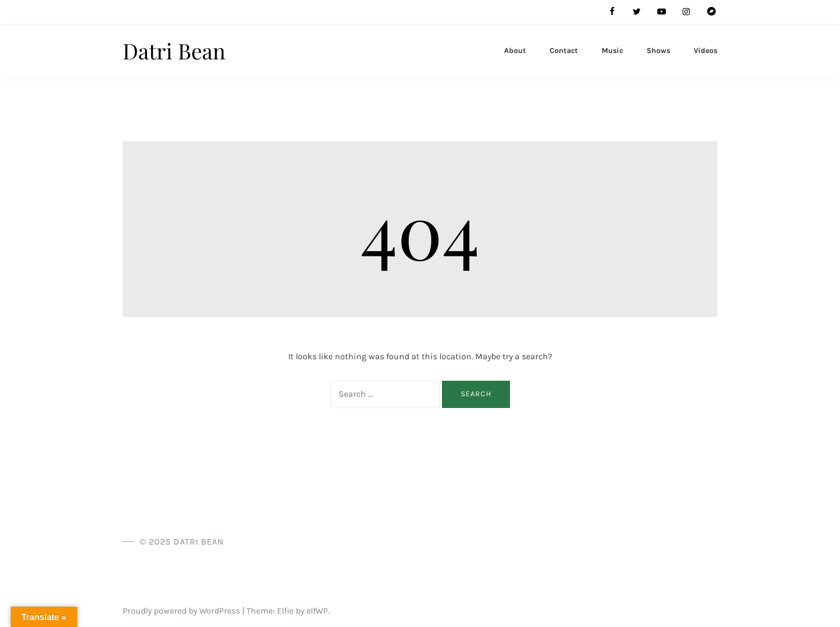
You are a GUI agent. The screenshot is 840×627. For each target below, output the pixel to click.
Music (612, 51)
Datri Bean (174, 51)
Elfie (285, 611)
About (515, 51)
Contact (564, 51)
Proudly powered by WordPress (182, 611)
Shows (658, 51)
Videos (706, 51)
